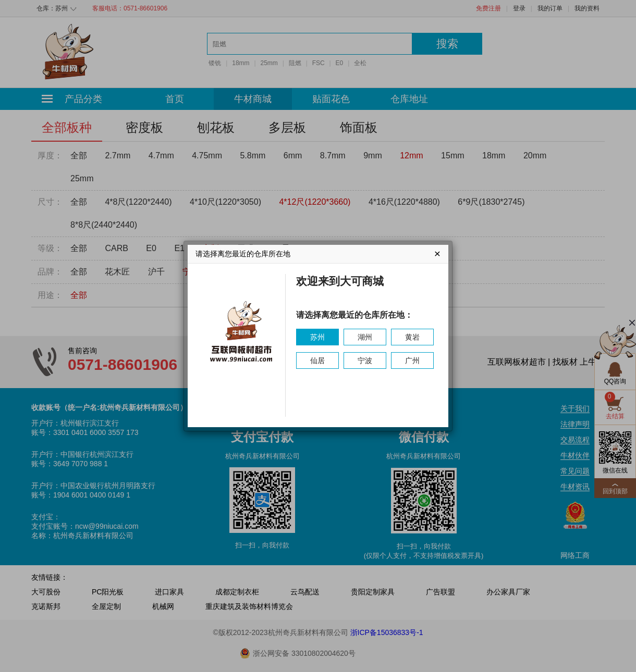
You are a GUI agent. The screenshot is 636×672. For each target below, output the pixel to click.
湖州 (365, 337)
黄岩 (412, 337)
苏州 (317, 337)
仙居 (317, 360)
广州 (412, 360)
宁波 (365, 360)
